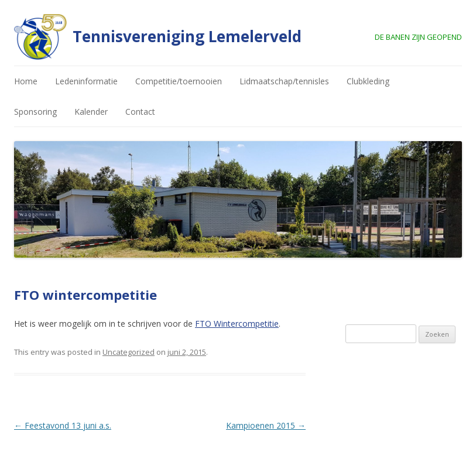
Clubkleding (368, 81)
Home (26, 81)
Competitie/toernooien (179, 81)
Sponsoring (35, 112)
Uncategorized (129, 352)
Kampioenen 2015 (266, 425)
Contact (140, 112)
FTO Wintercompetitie (237, 324)
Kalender (91, 112)
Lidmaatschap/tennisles (284, 81)
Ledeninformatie (86, 81)
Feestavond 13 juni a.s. (63, 425)
